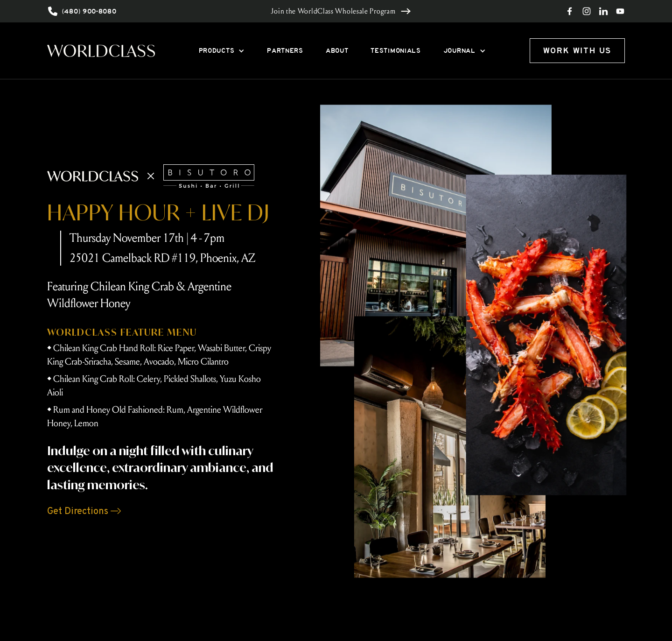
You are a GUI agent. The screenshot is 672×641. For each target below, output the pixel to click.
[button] (222, 51)
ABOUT (337, 51)
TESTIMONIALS (395, 51)
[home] (101, 51)
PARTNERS (285, 51)
